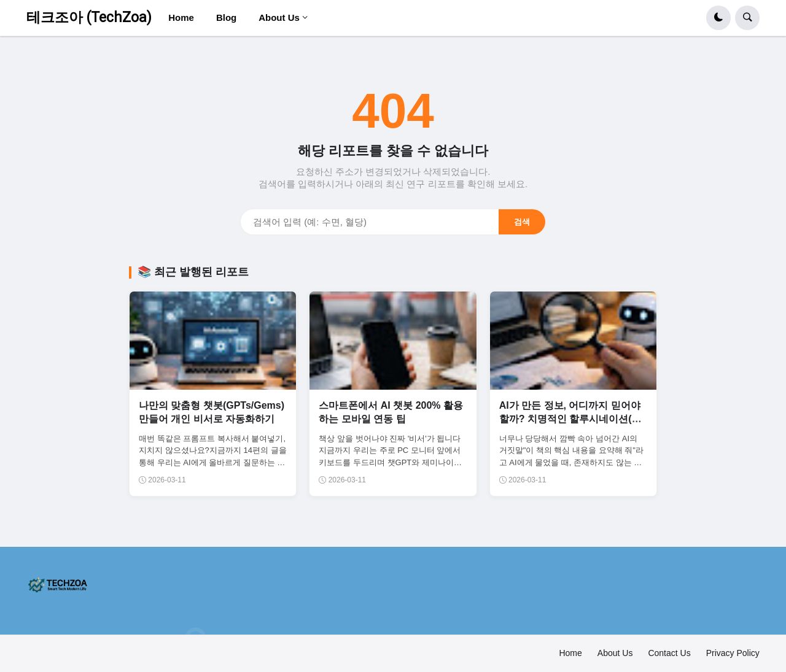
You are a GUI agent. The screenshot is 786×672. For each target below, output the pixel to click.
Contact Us (669, 653)
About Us (615, 653)
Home (570, 653)
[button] (718, 18)
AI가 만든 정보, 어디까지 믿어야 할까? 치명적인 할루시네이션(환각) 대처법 (570, 419)
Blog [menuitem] (226, 17)
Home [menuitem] (181, 17)
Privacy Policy (733, 653)
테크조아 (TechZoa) (89, 17)
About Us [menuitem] (279, 17)
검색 (522, 222)
